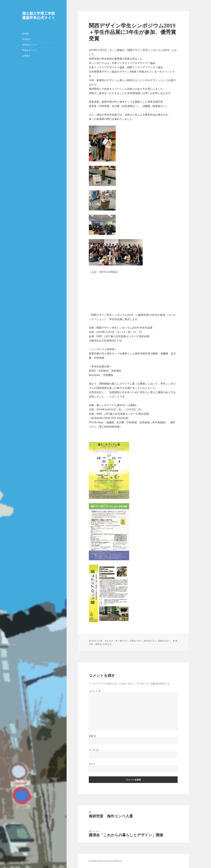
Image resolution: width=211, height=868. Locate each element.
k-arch (110, 641)
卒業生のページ (30, 50)
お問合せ (27, 56)
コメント (95, 691)
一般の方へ (123, 641)
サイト (92, 764)
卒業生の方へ (136, 641)
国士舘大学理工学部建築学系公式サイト (39, 15)
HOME (26, 34)
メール (94, 750)
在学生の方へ (150, 641)
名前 (93, 736)
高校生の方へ (164, 641)
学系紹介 (27, 39)
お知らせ (107, 644)
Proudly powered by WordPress (105, 861)
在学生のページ (30, 45)
